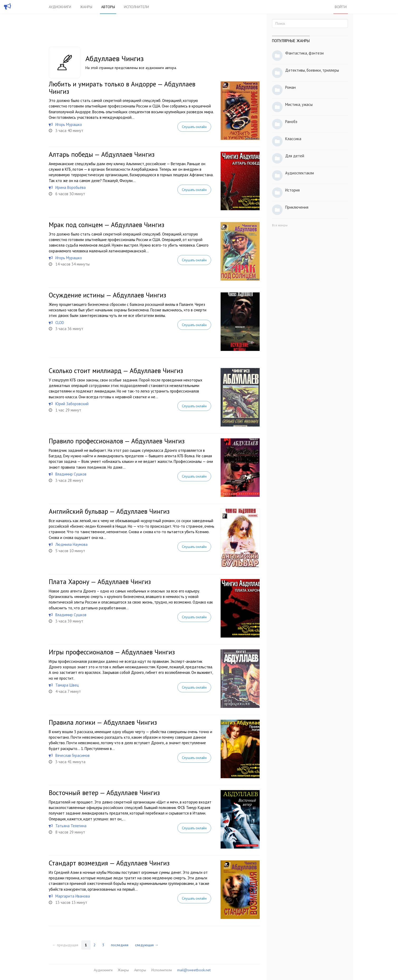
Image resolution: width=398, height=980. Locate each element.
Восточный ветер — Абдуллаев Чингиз (104, 793)
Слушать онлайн (194, 127)
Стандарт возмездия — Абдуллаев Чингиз (109, 863)
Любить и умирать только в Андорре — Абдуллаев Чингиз (122, 88)
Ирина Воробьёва (71, 187)
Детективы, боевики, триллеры (312, 70)
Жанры (86, 7)
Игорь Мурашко (69, 124)
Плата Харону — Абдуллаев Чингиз (100, 582)
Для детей (295, 156)
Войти (341, 7)
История (292, 190)
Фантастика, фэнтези (304, 53)
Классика (293, 139)
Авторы (108, 7)
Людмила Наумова (71, 544)
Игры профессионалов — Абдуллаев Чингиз (112, 652)
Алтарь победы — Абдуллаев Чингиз (102, 154)
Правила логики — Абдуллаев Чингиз (103, 722)
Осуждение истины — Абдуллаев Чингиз (107, 295)
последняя (120, 945)
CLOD (60, 323)
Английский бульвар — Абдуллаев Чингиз (109, 511)
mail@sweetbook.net (194, 970)
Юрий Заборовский (72, 404)
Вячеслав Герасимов (72, 755)
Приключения (297, 207)
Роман (290, 87)
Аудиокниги (60, 7)
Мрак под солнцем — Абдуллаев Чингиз (106, 225)
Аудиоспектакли (300, 173)
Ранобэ (291, 122)
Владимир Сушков (71, 474)
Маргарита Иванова (73, 896)
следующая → (147, 945)
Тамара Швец (67, 685)
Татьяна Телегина (71, 826)
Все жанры (280, 225)
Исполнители (136, 7)
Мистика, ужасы (299, 104)
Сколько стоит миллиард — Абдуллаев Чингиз (116, 371)
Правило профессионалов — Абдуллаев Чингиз (117, 441)
